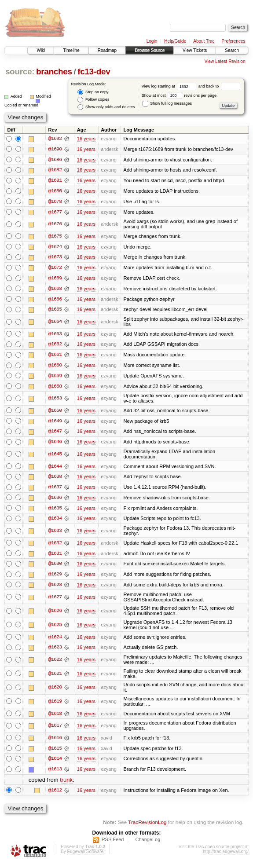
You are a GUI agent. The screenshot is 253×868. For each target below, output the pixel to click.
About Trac (204, 41)
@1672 (55, 269)
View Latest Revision (225, 61)
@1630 (55, 567)
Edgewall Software (85, 856)
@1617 (55, 730)
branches (54, 71)
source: (20, 71)
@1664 (55, 323)
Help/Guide (175, 41)
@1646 (55, 444)
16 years (86, 139)
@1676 (55, 225)
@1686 (55, 160)
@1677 (55, 212)
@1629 (55, 578)
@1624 (55, 641)
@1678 (55, 202)
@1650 (55, 413)
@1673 (55, 258)
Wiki (41, 50)
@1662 (55, 346)
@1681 (55, 181)
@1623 (55, 651)
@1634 (55, 522)
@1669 (55, 279)
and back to (219, 86)
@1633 (55, 534)
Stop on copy (93, 92)
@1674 (55, 248)
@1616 (55, 742)
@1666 (55, 300)
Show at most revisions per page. (180, 95)
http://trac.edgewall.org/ (226, 856)
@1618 (55, 718)
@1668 (55, 290)
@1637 (55, 490)
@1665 (55, 311)
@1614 (55, 763)
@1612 (55, 795)
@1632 (55, 546)
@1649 (55, 423)
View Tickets (195, 50)
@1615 (55, 752)
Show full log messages (167, 103)
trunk (66, 784)
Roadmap (107, 50)
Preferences (234, 41)
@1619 (55, 705)
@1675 (55, 237)
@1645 (55, 457)
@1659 (55, 378)
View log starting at (170, 86)
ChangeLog (148, 844)
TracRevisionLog (147, 826)
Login (152, 41)
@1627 (55, 601)
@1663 (55, 336)
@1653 (55, 400)
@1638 (55, 480)
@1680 (55, 191)
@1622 (55, 663)
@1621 (55, 678)
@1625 (55, 629)
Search (232, 50)
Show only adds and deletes (106, 107)
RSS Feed (113, 844)
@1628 (55, 588)
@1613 (55, 773)
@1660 (55, 367)
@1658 (55, 388)
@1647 (55, 434)
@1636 (55, 501)
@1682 (55, 170)
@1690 (55, 149)
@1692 (55, 139)
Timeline (71, 50)
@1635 (55, 511)
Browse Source (150, 50)
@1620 (55, 691)
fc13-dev (94, 71)
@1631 (55, 557)
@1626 (55, 615)
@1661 (55, 357)
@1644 (55, 469)
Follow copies (93, 100)
